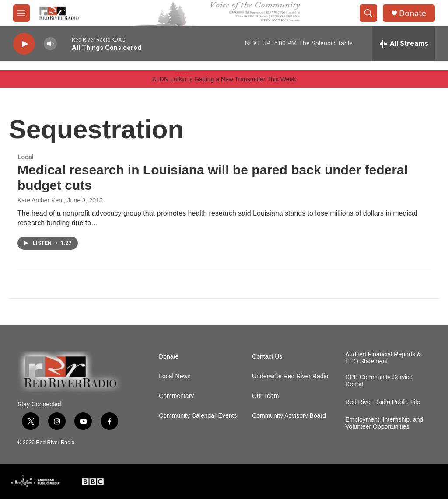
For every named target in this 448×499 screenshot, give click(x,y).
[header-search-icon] (368, 13)
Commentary (176, 396)
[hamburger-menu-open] (21, 13)
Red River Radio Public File (383, 402)
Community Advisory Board (289, 416)
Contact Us (267, 357)
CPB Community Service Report (379, 381)
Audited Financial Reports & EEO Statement (383, 358)
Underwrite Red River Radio (290, 376)
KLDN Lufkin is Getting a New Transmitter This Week (224, 79)
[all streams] (404, 44)
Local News (175, 376)
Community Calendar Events (198, 416)
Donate (413, 13)
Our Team (265, 396)
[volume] (50, 44)
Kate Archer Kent (41, 200)
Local (26, 157)
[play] (24, 44)
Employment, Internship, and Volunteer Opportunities (384, 423)
